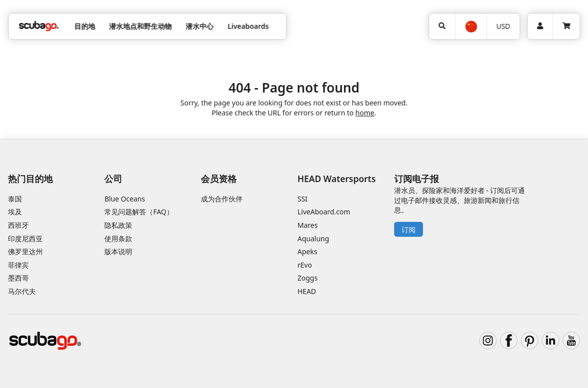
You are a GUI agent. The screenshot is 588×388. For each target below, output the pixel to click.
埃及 (15, 212)
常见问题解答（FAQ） (139, 212)
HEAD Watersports (337, 179)
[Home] (39, 26)
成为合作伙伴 (222, 199)
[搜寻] (442, 26)
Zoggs (308, 278)
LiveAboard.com (324, 212)
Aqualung (314, 239)
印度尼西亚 (25, 239)
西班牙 (18, 225)
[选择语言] (470, 27)
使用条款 (118, 239)
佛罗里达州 (25, 251)
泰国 (15, 199)
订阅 (409, 230)
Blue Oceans (125, 199)
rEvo (305, 265)
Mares (308, 225)
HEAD (307, 291)
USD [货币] (503, 26)
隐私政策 (118, 225)
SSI (303, 199)
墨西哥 (18, 278)
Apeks (308, 251)
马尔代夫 (22, 291)
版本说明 (118, 251)
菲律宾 (18, 265)
